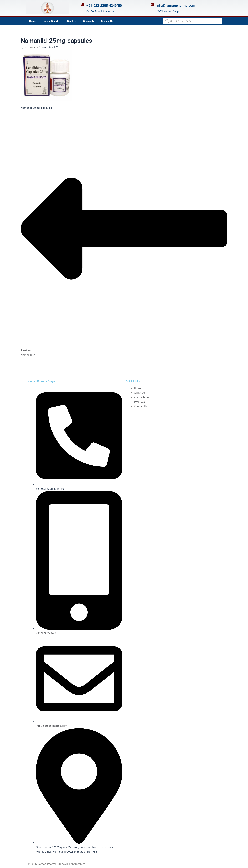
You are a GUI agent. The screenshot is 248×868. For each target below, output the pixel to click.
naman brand (142, 398)
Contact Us (107, 21)
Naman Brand (51, 21)
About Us (71, 21)
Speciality (89, 21)
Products (139, 402)
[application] (59, 21)
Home (33, 21)
